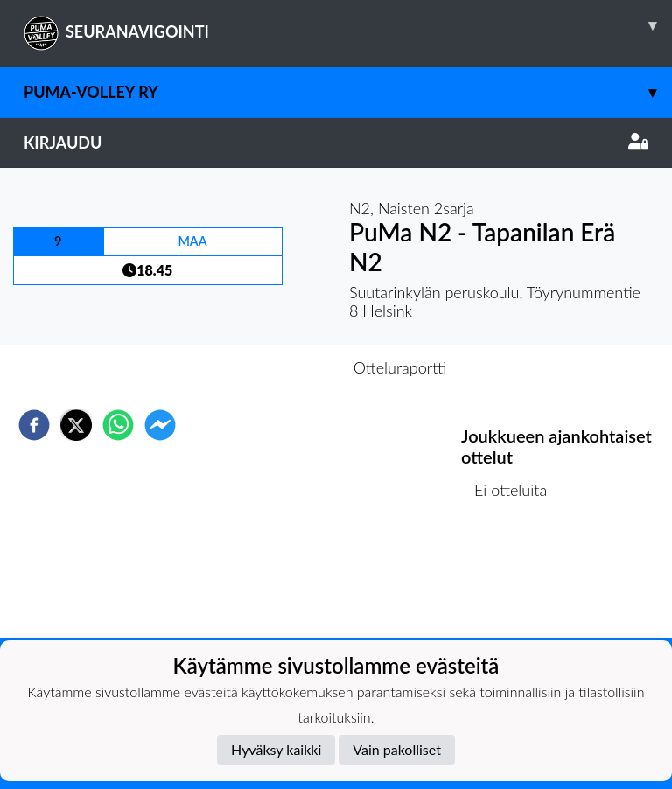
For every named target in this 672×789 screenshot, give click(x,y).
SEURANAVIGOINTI (348, 25)
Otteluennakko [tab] (276, 367)
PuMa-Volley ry (348, 92)
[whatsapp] (118, 425)
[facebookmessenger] (160, 425)
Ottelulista (518, 579)
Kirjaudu (336, 143)
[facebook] (34, 425)
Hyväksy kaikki (276, 749)
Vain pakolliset (397, 749)
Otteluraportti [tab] (400, 367)
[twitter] (76, 425)
